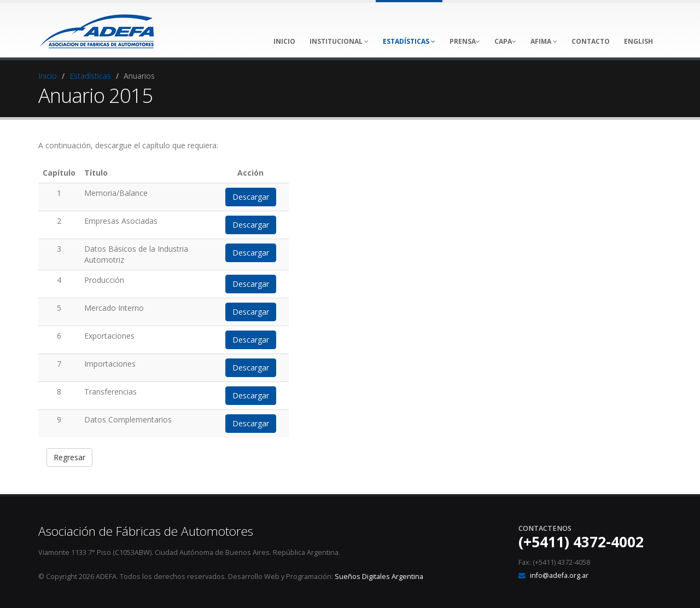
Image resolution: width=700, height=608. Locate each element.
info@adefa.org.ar (559, 575)
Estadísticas (90, 76)
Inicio (48, 76)
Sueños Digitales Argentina (379, 577)
